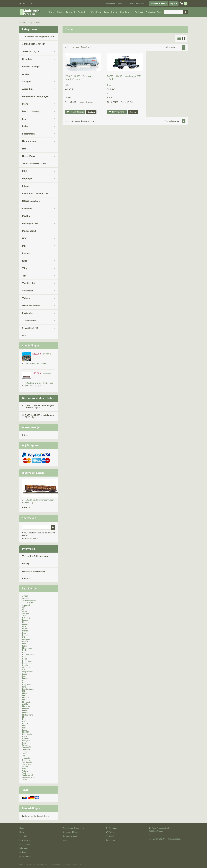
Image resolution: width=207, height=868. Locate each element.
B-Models (27, 59)
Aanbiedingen (111, 12)
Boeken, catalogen (31, 66)
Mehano (26, 708)
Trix (24, 276)
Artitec (26, 74)
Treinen (37, 23)
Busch (25, 633)
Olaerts (25, 724)
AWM (24, 616)
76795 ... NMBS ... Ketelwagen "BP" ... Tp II (40, 416)
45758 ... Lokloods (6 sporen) (35, 363)
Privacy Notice (56, 864)
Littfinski (26, 698)
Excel (24, 644)
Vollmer (26, 298)
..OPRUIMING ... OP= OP (34, 44)
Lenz (24, 687)
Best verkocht (25, 840)
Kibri (25, 171)
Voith (24, 769)
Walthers (26, 773)
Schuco (25, 745)
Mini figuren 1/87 (31, 223)
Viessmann (28, 291)
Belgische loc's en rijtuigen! (36, 96)
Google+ (111, 836)
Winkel (22, 23)
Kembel (25, 678)
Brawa (25, 104)
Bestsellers (83, 12)
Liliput (25, 186)
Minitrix (25, 713)
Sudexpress (27, 749)
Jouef (24, 676)
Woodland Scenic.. (30, 777)
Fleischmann (28, 134)
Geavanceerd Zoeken (138, 4)
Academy (26, 598)
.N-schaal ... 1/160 (31, 51)
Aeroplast (26, 605)
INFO (25, 335)
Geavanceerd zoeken (30, 539)
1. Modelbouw (29, 320)
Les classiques (28, 689)
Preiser (25, 730)
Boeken (25, 624)
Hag (24, 149)
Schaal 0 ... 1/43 (30, 328)
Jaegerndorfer (28, 672)
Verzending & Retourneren (35, 556)
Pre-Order (96, 12)
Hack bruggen (29, 141)
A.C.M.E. (25, 596)
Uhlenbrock (27, 760)
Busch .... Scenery (31, 111)
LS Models (27, 208)
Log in (173, 4)
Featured (71, 12)
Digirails (26, 635)
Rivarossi (27, 253)
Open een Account (158, 4)
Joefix (25, 674)
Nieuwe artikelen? (33, 473)
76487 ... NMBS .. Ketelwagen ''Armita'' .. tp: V (39, 406)
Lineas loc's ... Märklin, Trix (35, 193)
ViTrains (25, 767)
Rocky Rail (26, 741)
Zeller (25, 780)
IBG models (27, 667)
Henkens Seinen (29, 655)
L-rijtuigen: (28, 178)
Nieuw (60, 12)
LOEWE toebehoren (32, 201)
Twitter (110, 832)
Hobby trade (27, 663)
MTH (24, 717)
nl (20, 4)
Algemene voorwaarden (34, 571)
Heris (24, 657)
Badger (25, 620)
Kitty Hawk (27, 685)
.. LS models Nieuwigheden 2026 (38, 37)
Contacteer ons (153, 12)
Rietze (25, 736)
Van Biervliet (29, 283)
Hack (24, 650)
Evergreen (26, 639)
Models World (29, 231)
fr (24, 4)
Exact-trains (27, 642)
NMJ (24, 719)
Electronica (28, 313)
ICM (24, 670)
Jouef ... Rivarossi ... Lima (34, 164)
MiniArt (25, 711)
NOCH (25, 238)
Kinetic (25, 683)
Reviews (139, 12)
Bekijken (91, 112)
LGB (24, 691)
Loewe (25, 700)
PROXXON (26, 732)
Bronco (25, 631)
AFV (24, 607)
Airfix (24, 609)
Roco (25, 261)
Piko (24, 246)
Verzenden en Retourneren (116, 4)
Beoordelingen (31, 808)
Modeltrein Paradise (41, 864)
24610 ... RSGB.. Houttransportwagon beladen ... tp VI (38, 501)
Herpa (25, 659)
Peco (24, 726)
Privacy (26, 563)
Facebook (111, 828)
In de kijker (24, 836)
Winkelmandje (31, 427)
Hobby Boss (27, 661)
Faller (25, 126)
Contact (26, 578)
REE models (27, 734)
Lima (24, 695)
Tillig (30, 23)
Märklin (26, 216)
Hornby (25, 665)
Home (51, 12)
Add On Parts (28, 603)
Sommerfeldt (27, 747)
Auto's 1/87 (28, 89)
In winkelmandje (77, 112)
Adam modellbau (29, 601)
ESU (24, 119)
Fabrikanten (126, 12)
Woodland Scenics (31, 306)
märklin (25, 704)
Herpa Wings (29, 156)
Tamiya (25, 752)
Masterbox (26, 706)
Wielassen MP (28, 775)
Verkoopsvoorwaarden (73, 864)
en (32, 4)
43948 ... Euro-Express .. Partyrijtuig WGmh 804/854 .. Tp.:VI (38, 384)
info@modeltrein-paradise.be (171, 839)
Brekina (25, 629)
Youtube (111, 840)
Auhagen (27, 81)
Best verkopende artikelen (38, 398)
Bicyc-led (26, 622)
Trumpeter (26, 758)
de (28, 4)
